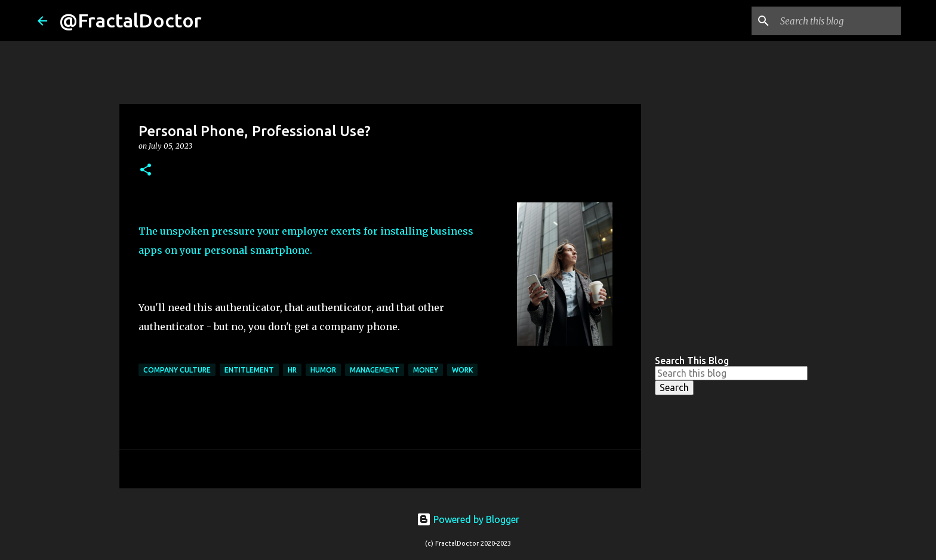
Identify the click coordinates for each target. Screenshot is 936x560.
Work (462, 370)
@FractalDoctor (130, 20)
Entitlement (249, 370)
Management (375, 370)
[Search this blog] (838, 21)
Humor (323, 370)
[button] (146, 170)
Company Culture (177, 370)
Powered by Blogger (468, 519)
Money (426, 370)
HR (292, 370)
